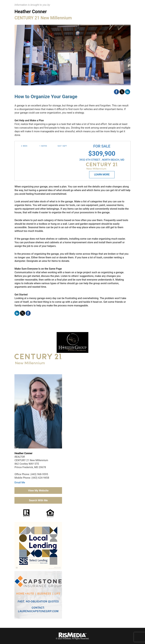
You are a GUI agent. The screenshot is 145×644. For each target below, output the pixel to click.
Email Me (20, 482)
